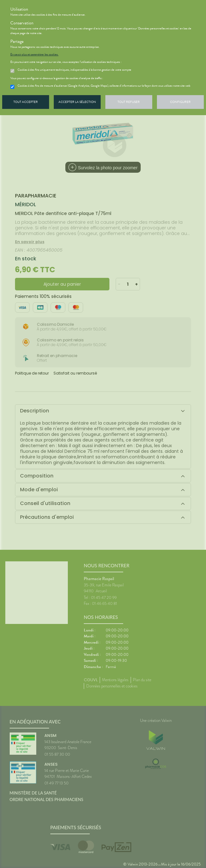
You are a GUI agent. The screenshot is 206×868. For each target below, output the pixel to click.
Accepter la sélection (77, 102)
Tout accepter (26, 102)
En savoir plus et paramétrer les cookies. (34, 54)
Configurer (180, 102)
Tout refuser (129, 102)
